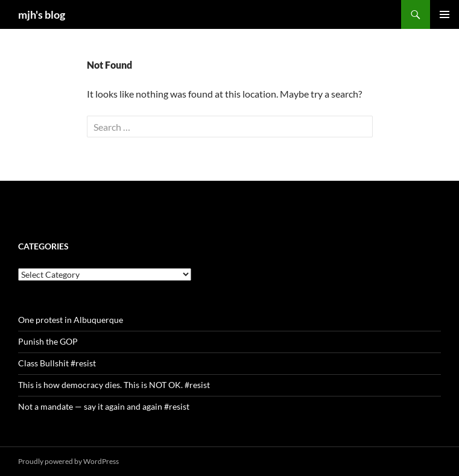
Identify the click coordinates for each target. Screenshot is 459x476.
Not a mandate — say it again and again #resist (104, 406)
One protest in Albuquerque (71, 320)
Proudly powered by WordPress (68, 461)
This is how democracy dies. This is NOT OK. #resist (114, 385)
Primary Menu (445, 14)
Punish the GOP (48, 341)
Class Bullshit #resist (57, 363)
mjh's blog (42, 14)
